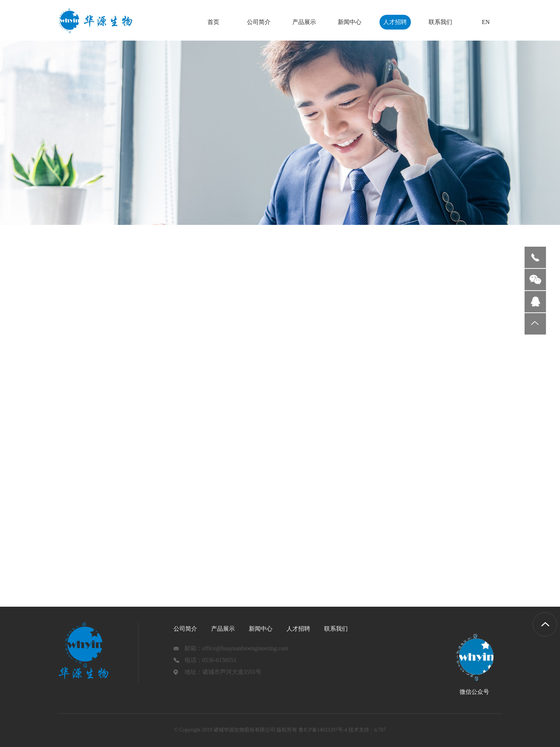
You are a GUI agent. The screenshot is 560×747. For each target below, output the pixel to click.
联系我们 (440, 22)
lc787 (380, 730)
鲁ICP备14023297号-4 (323, 730)
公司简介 (259, 22)
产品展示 (304, 22)
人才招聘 (395, 22)
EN (486, 22)
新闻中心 (350, 22)
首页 (213, 22)
